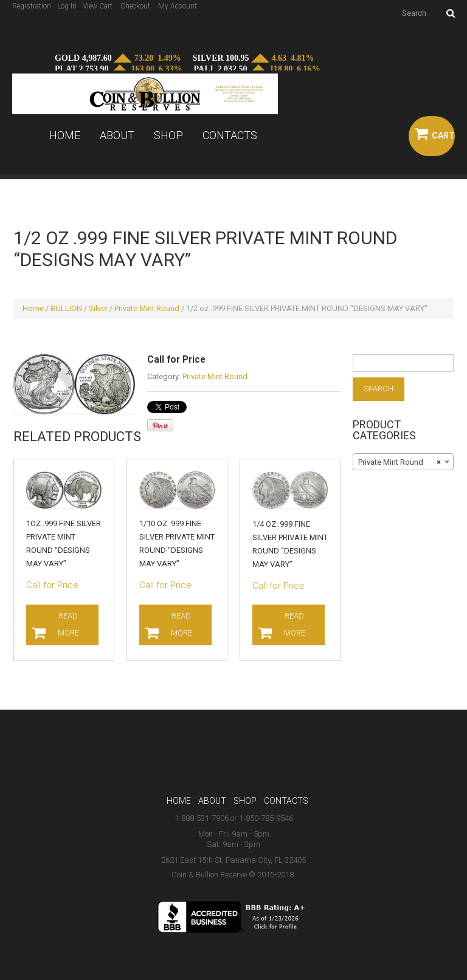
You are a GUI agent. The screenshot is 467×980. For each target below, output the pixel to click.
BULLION (66, 308)
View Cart (98, 6)
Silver (98, 308)
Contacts (230, 135)
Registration (32, 6)
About (117, 135)
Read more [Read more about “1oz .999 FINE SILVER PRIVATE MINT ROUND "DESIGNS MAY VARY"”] (69, 624)
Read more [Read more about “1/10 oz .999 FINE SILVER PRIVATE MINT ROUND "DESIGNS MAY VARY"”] (182, 624)
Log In (67, 6)
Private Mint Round (147, 308)
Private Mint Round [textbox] (400, 462)
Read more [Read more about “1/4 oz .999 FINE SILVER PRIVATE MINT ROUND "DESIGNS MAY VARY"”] (295, 624)
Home (65, 135)
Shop (168, 135)
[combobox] (403, 462)
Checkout (135, 6)
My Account (178, 6)
